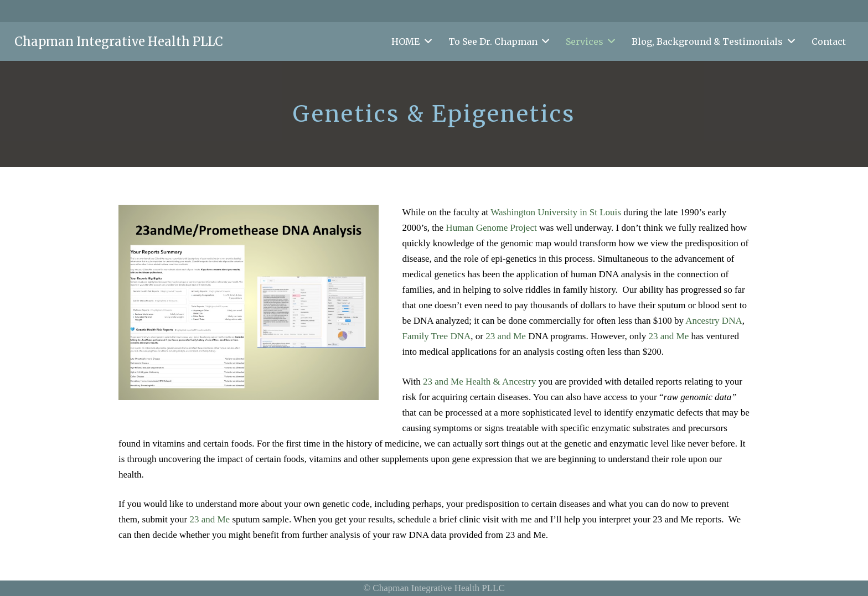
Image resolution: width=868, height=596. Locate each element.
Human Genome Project (491, 228)
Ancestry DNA (714, 321)
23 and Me (506, 336)
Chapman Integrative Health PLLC (119, 42)
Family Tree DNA (437, 336)
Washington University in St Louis (556, 212)
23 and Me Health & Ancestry (479, 382)
